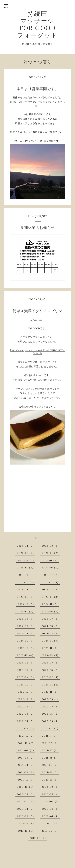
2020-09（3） (51, 787)
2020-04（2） (26, 809)
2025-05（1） (51, 582)
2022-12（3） (26, 692)
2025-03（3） (51, 589)
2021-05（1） (50, 758)
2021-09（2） (50, 743)
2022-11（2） (50, 692)
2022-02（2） (26, 728)
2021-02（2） (26, 772)
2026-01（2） (51, 553)
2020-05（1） (51, 801)
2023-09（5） (50, 655)
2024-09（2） (50, 611)
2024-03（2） (51, 633)
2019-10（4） (26, 831)
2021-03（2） (50, 765)
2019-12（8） (27, 823)
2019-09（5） (50, 831)
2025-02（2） (26, 597)
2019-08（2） (38, 838)
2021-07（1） (50, 750)
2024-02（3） (26, 641)
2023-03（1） (51, 677)
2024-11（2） (50, 604)
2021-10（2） (26, 743)
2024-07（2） (51, 619)
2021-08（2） (27, 750)
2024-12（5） (26, 604)
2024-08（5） (26, 619)
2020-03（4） (51, 809)
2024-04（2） (26, 633)
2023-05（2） (51, 670)
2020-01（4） (51, 816)
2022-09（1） (50, 699)
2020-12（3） (26, 780)
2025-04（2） (26, 589)
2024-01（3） (51, 641)
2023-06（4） (26, 670)
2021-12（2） (27, 736)
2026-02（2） (26, 553)
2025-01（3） (51, 597)
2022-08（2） (26, 707)
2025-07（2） (51, 575)
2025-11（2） (50, 560)
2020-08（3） (26, 794)
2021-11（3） (50, 736)
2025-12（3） (26, 560)
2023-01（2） (51, 685)
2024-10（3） (26, 611)
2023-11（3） (50, 648)
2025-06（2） (26, 582)
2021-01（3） (50, 772)
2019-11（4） (50, 823)
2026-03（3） (51, 546)
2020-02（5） (26, 816)
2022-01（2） (51, 728)
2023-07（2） (51, 663)
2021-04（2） (26, 765)
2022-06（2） (26, 714)
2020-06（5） (26, 801)
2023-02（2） (26, 685)
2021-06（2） (26, 758)
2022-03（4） (51, 721)
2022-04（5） (26, 721)
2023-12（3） (26, 648)
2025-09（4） (50, 568)
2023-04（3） (26, 677)
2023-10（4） (26, 655)
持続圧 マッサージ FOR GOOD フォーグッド (37, 24)
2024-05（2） (51, 626)
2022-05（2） (51, 714)
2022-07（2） (51, 707)
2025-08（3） (26, 575)
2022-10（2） (26, 699)
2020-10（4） (26, 787)
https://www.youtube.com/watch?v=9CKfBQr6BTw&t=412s (38, 352)
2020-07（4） (51, 794)
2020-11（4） (50, 780)
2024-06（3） (26, 626)
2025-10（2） (26, 568)
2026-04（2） (26, 546)
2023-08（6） (26, 663)
